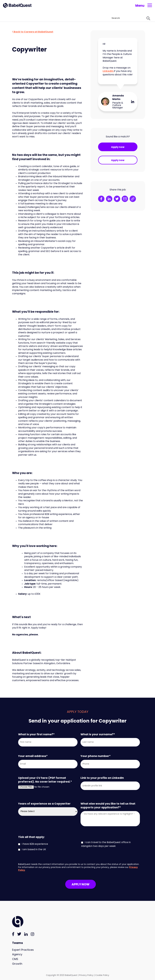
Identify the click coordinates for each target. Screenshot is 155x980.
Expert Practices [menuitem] (23, 950)
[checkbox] (80, 846)
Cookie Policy (102, 975)
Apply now (118, 147)
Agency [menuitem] (17, 955)
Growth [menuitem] (17, 964)
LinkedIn (108, 71)
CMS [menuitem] (15, 959)
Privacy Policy (86, 975)
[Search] (116, 18)
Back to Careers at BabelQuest (33, 32)
